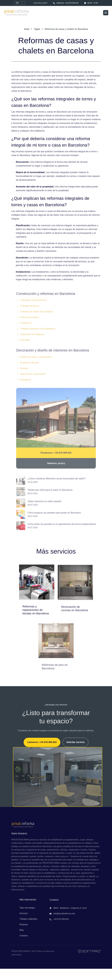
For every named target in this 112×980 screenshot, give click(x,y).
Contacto (24, 938)
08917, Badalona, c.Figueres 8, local (68, 911)
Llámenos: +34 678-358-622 (66, 3)
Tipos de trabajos (27, 910)
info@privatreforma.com (62, 916)
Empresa (24, 927)
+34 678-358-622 (59, 922)
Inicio (27, 29)
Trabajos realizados (28, 921)
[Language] (19, 3)
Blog (21, 932)
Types (37, 29)
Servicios (24, 916)
